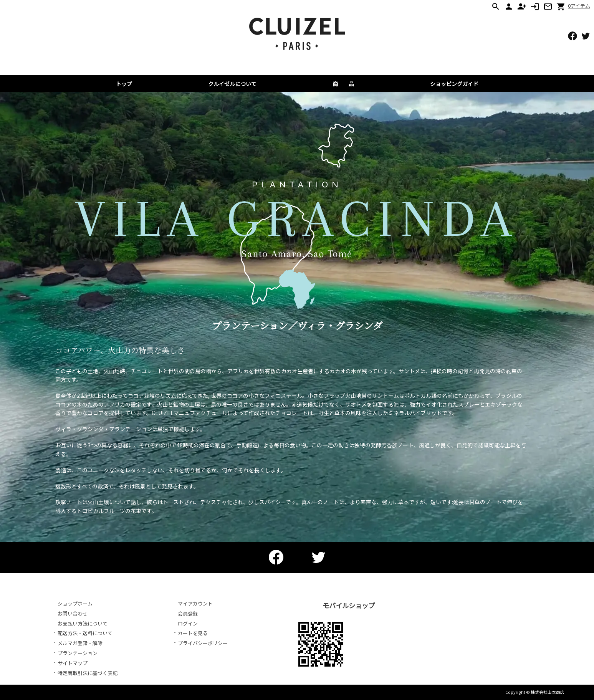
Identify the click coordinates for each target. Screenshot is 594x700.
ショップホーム (75, 603)
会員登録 (188, 613)
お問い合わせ (73, 613)
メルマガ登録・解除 (80, 643)
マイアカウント (195, 603)
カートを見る (193, 633)
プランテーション (78, 653)
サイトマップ (73, 663)
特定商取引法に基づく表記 (88, 673)
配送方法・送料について (85, 633)
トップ (124, 84)
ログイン (188, 623)
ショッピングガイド (454, 84)
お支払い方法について (83, 623)
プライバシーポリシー (203, 643)
